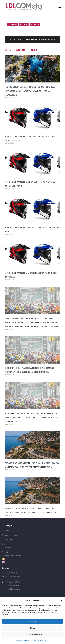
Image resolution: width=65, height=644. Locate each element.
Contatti (5, 552)
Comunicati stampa (10, 535)
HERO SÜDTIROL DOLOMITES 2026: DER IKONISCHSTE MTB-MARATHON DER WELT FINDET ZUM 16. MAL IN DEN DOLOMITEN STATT (32, 417)
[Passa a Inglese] (32, 562)
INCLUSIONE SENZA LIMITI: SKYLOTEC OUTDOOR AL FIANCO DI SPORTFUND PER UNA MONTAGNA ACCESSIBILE (30, 91)
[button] (61, 600)
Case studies (7, 540)
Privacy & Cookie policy (24, 640)
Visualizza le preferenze (33, 635)
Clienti (4, 544)
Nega (32, 628)
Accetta (32, 621)
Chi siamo (6, 531)
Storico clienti (7, 548)
